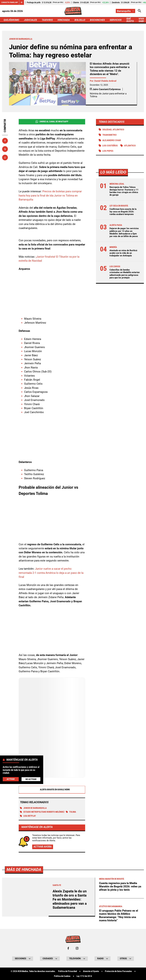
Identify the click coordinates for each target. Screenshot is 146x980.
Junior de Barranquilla (33, 808)
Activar (11, 779)
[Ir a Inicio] (73, 11)
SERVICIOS (116, 20)
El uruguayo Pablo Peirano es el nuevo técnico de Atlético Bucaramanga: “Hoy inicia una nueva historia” (119, 915)
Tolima (71, 812)
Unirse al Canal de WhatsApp (52, 122)
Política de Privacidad (68, 971)
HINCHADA (64, 20)
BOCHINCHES (97, 20)
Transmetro (109, 135)
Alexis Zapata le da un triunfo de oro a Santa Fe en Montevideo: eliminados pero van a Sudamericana (70, 899)
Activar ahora (43, 847)
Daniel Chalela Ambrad (105, 81)
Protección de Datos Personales (118, 971)
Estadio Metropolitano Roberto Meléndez (42, 812)
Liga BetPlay (28, 816)
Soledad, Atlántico (113, 130)
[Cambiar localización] (125, 11)
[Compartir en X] (5, 149)
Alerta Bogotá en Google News (52, 790)
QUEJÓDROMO (11, 20)
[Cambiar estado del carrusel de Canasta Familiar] (22, 2)
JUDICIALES (30, 20)
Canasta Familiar (9, 2)
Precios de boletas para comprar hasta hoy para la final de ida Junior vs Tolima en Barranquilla (50, 195)
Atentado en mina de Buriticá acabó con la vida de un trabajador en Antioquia (123, 253)
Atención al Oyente (91, 971)
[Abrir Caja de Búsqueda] (140, 11)
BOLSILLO (80, 20)
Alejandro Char (112, 140)
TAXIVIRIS (47, 20)
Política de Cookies (62, 976)
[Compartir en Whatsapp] (5, 158)
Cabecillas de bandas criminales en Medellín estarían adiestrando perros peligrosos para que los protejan (125, 274)
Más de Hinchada (24, 870)
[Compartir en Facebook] (5, 141)
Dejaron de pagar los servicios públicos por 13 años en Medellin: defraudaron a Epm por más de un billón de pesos (124, 232)
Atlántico (130, 146)
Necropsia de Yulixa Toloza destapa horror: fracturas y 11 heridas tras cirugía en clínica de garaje (124, 191)
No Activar (31, 779)
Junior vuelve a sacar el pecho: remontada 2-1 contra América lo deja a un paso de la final (51, 573)
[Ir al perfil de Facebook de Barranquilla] (68, 948)
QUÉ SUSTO (130, 20)
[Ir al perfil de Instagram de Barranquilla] (77, 948)
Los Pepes (108, 151)
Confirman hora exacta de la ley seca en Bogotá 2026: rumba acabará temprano (123, 212)
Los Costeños (110, 146)
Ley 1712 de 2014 (84, 976)
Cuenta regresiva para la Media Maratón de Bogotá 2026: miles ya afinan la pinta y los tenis (120, 886)
